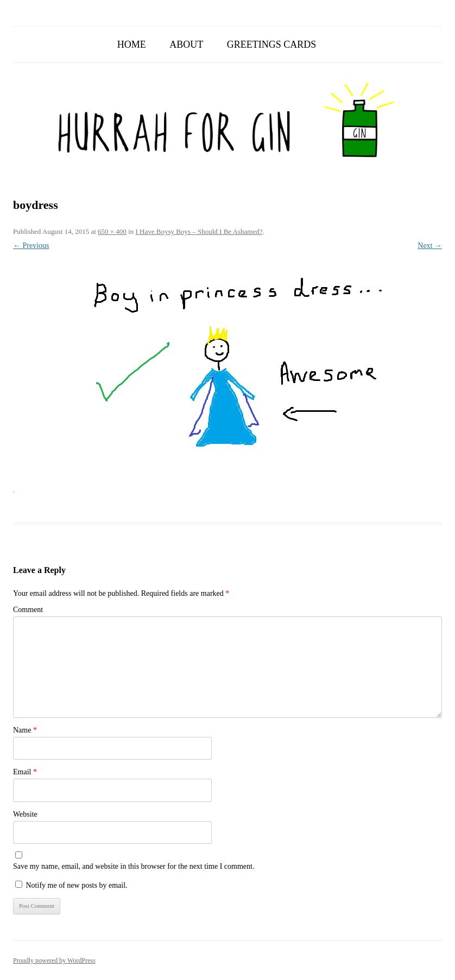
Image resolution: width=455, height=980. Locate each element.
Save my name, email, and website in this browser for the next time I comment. (134, 866)
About (186, 44)
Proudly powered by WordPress (54, 960)
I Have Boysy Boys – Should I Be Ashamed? (199, 231)
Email (25, 772)
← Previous (31, 246)
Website (25, 814)
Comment (28, 610)
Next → (430, 246)
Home (132, 44)
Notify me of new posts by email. (77, 885)
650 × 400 (112, 231)
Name (25, 730)
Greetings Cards (272, 44)
